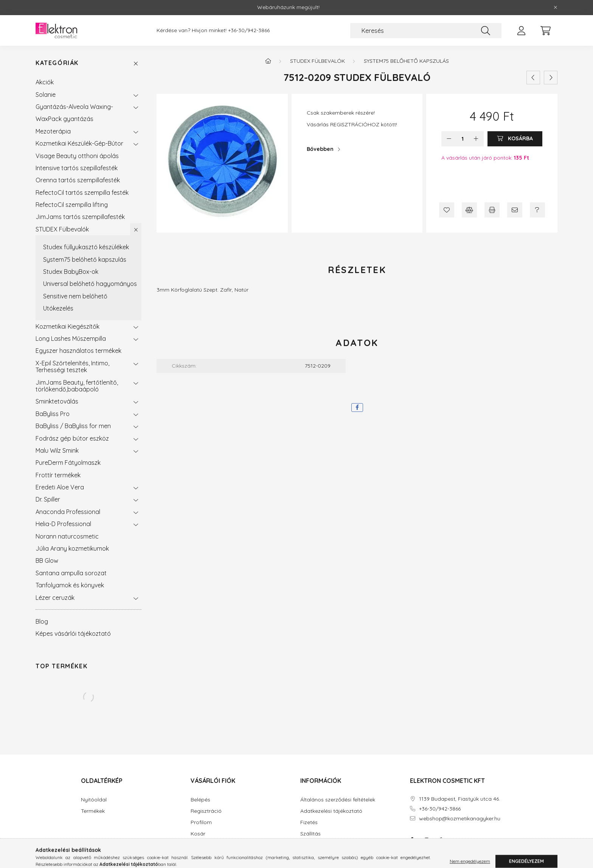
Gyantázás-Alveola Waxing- (74, 107)
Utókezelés (58, 308)
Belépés (200, 800)
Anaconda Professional (68, 512)
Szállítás (310, 834)
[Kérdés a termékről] (537, 210)
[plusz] (476, 139)
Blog (42, 621)
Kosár (198, 834)
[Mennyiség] (463, 139)
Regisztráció (206, 811)
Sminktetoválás (57, 401)
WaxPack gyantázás (64, 119)
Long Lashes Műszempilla (71, 339)
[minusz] (449, 139)
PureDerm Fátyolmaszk (68, 463)
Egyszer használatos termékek (78, 351)
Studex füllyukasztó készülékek (86, 247)
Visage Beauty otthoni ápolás (77, 156)
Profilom (201, 822)
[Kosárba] (515, 139)
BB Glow (47, 561)
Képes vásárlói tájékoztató (73, 634)
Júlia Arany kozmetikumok (72, 548)
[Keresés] (426, 31)
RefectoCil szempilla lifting (72, 205)
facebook (411, 840)
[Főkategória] (268, 61)
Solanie (46, 95)
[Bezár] (556, 8)
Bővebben (320, 149)
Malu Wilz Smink (57, 450)
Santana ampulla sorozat (71, 573)
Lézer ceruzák (55, 598)
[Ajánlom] (515, 210)
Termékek (93, 811)
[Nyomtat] (492, 210)
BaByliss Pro (53, 414)
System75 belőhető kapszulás (85, 259)
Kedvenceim (206, 845)
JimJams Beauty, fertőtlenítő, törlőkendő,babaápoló (77, 386)
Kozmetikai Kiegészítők (68, 326)
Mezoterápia (53, 131)
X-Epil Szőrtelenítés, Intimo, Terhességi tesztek (72, 366)
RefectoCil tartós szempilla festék (82, 193)
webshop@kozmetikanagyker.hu (460, 819)
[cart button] (545, 31)
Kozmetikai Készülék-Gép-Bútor (79, 143)
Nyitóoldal (94, 800)
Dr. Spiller (48, 499)
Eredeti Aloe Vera (60, 487)
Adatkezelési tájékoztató (331, 811)
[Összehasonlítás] (469, 210)
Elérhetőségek (318, 845)
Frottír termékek (58, 475)
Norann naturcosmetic (67, 536)
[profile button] (521, 31)
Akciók (45, 82)
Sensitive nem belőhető (75, 296)
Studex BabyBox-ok (71, 272)
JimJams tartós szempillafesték (80, 217)
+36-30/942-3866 (249, 30)
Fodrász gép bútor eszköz (72, 438)
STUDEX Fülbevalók (62, 229)
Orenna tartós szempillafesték (78, 180)
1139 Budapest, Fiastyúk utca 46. (459, 799)
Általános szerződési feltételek (338, 800)
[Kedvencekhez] (447, 210)
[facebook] (357, 408)
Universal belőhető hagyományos (90, 284)
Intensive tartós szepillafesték (77, 168)
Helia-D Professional (63, 524)
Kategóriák (57, 63)
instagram (427, 840)
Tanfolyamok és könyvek (70, 585)
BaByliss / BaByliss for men (73, 426)
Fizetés (309, 822)
